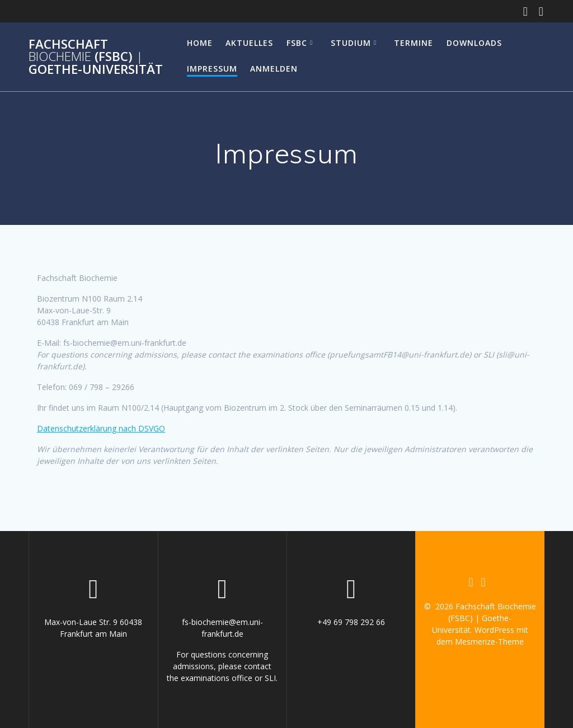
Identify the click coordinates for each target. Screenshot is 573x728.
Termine (414, 43)
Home (200, 43)
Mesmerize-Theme (489, 642)
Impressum (212, 69)
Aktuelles (249, 43)
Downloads (474, 43)
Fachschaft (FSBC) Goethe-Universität (96, 57)
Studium (351, 43)
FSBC (297, 43)
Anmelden (274, 69)
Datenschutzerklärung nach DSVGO (101, 428)
